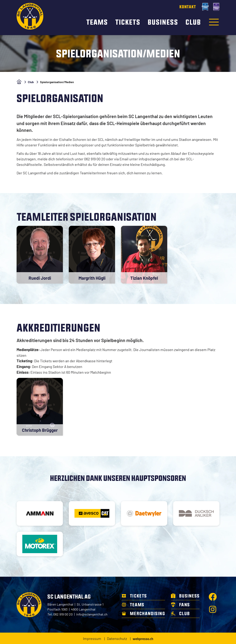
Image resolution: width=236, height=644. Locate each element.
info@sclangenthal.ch (92, 614)
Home (19, 82)
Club (193, 22)
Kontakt (188, 7)
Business (164, 22)
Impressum (92, 638)
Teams (98, 22)
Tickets (129, 22)
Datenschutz (117, 638)
